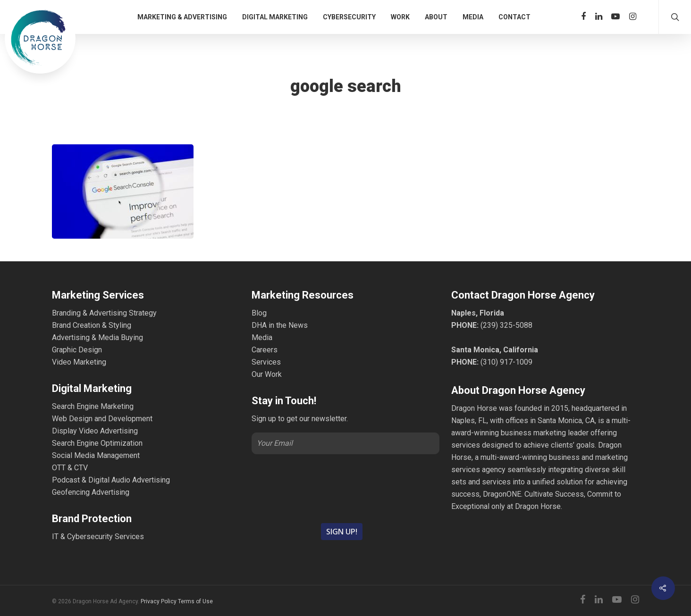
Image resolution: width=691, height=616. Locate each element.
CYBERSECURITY (349, 17)
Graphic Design (77, 350)
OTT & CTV (70, 468)
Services (266, 362)
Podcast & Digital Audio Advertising (111, 480)
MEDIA (473, 17)
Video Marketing (79, 362)
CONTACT (514, 17)
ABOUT (436, 17)
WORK (400, 17)
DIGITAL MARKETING (275, 17)
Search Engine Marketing (93, 406)
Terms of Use (195, 601)
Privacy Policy (159, 601)
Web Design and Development (102, 419)
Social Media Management (96, 455)
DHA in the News (280, 325)
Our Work (267, 374)
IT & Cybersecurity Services (98, 537)
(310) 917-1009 (506, 362)
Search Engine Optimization (97, 443)
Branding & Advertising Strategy (104, 313)
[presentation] (345, 488)
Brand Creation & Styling (92, 325)
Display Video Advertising (95, 431)
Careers (265, 350)
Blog (259, 313)
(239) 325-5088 (506, 325)
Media (262, 337)
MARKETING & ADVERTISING (182, 17)
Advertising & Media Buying (97, 337)
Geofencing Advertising (91, 492)
